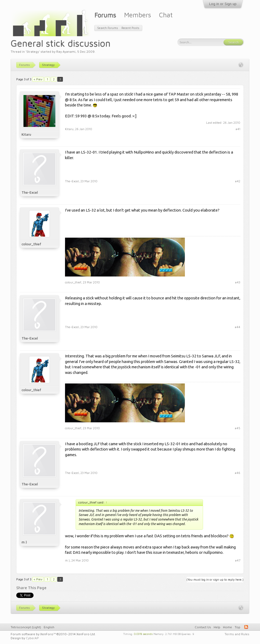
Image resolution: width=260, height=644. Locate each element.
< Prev (38, 79)
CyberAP (32, 638)
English (49, 627)
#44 (237, 327)
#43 (238, 282)
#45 (237, 428)
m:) (24, 542)
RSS (246, 627)
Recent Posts (130, 28)
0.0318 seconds (143, 634)
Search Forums (108, 28)
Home (228, 627)
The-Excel (30, 192)
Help (217, 627)
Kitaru (26, 134)
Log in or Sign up (223, 4)
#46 (237, 473)
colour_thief (31, 244)
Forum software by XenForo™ (53, 634)
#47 (238, 560)
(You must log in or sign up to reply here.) (215, 579)
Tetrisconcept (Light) (26, 627)
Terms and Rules (237, 634)
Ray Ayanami (66, 51)
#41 (238, 129)
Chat (166, 15)
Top (237, 627)
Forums (105, 15)
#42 (238, 181)
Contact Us (203, 627)
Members (138, 15)
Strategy (33, 51)
